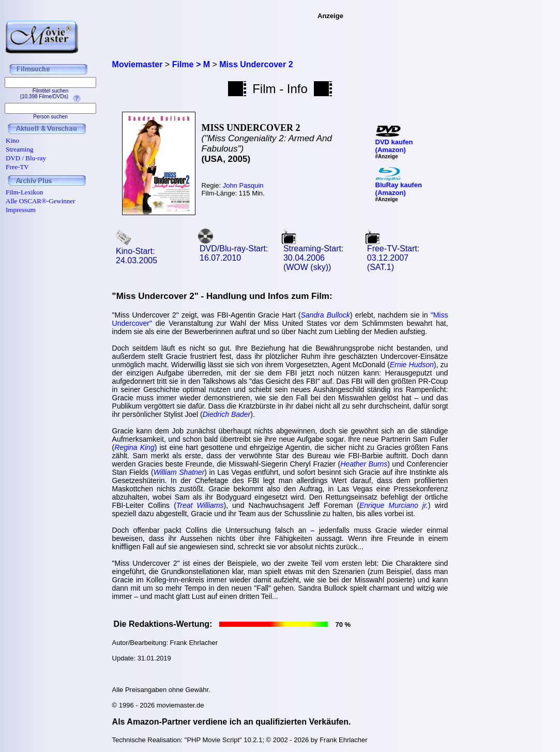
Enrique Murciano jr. (394, 505)
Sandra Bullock (325, 315)
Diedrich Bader (227, 414)
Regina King (134, 447)
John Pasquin (243, 185)
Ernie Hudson (412, 365)
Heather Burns (364, 464)
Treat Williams (200, 505)
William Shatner (179, 472)
